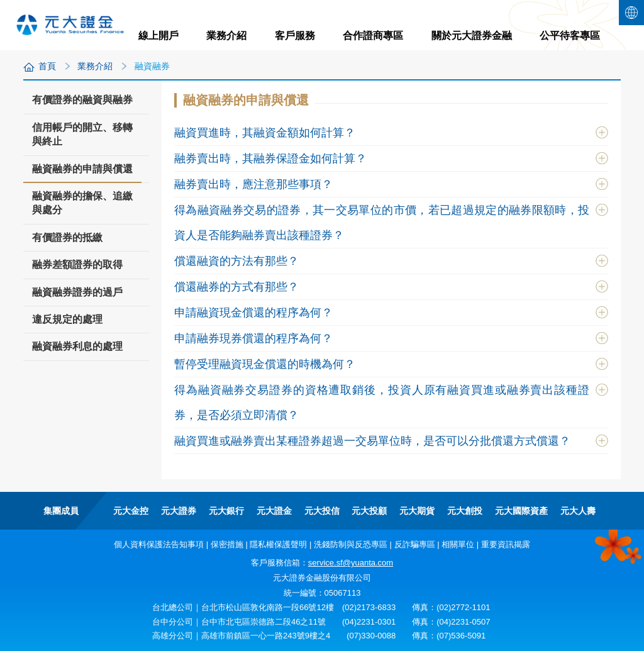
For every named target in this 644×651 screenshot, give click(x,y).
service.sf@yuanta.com (351, 563)
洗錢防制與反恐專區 (351, 544)
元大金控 (131, 511)
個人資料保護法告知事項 (159, 544)
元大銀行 (226, 511)
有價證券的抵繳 (67, 237)
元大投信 (322, 511)
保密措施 (227, 544)
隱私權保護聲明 (278, 544)
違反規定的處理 (67, 319)
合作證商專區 (373, 36)
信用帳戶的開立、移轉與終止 (82, 134)
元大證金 (274, 511)
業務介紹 (226, 36)
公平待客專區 (570, 36)
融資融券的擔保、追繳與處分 (82, 203)
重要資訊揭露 (506, 544)
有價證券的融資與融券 (82, 100)
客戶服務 (295, 36)
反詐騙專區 (415, 544)
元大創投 (465, 511)
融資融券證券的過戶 (77, 292)
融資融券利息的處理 (77, 346)
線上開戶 (158, 36)
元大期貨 (417, 511)
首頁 (47, 66)
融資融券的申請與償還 (82, 173)
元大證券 (179, 511)
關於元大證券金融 (472, 36)
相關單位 (458, 544)
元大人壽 (578, 511)
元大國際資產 (521, 511)
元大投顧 (369, 511)
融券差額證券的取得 (77, 264)
